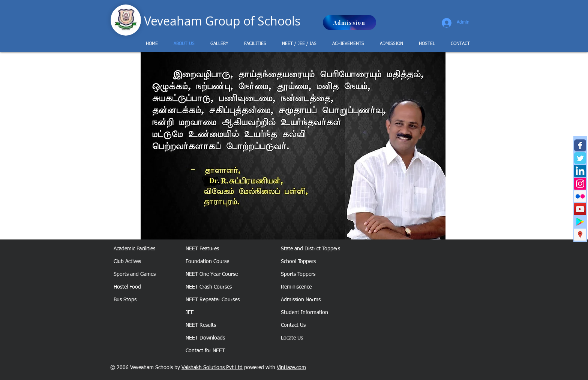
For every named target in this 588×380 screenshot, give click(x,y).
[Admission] (349, 22)
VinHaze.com (291, 368)
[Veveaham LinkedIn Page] (580, 171)
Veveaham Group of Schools (222, 21)
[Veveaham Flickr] (580, 196)
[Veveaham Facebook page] (580, 145)
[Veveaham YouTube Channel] (580, 209)
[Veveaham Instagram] (580, 184)
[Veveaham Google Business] (580, 235)
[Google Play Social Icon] (580, 222)
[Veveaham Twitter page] (580, 158)
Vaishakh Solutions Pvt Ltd (212, 368)
